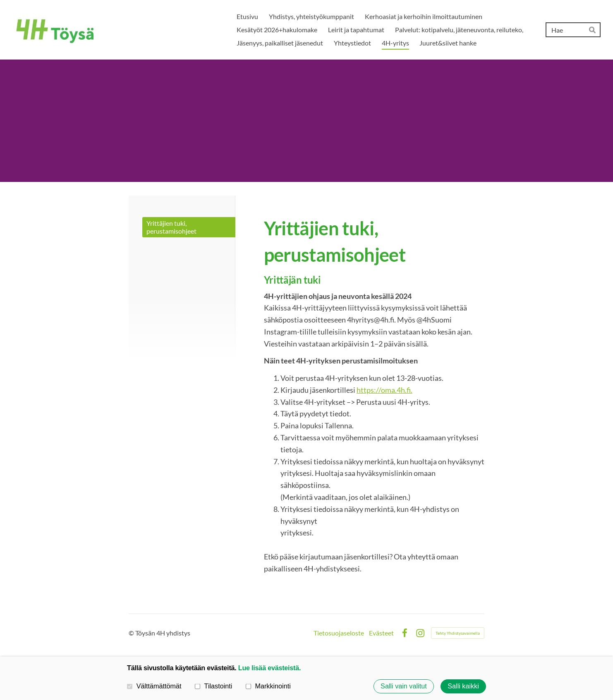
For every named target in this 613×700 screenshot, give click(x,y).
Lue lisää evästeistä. (269, 668)
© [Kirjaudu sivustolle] (132, 633)
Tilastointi (213, 686)
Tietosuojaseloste (339, 633)
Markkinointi (268, 686)
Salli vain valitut (404, 686)
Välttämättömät (154, 686)
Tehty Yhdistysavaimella (458, 633)
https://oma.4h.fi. (384, 390)
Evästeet (381, 633)
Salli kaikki (463, 686)
